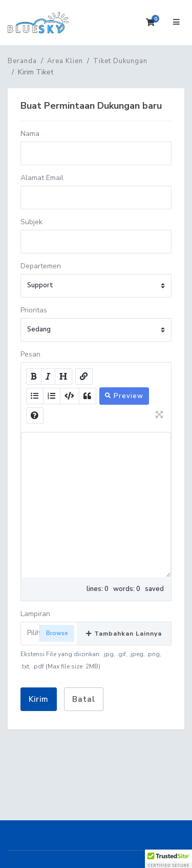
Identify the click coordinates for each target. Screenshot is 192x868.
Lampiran (35, 614)
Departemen (41, 266)
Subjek (31, 222)
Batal (84, 699)
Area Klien (65, 61)
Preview (124, 396)
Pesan (30, 354)
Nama (30, 134)
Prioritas (34, 310)
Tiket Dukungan (120, 61)
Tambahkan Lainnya (124, 634)
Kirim (39, 699)
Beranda (22, 61)
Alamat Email (42, 178)
